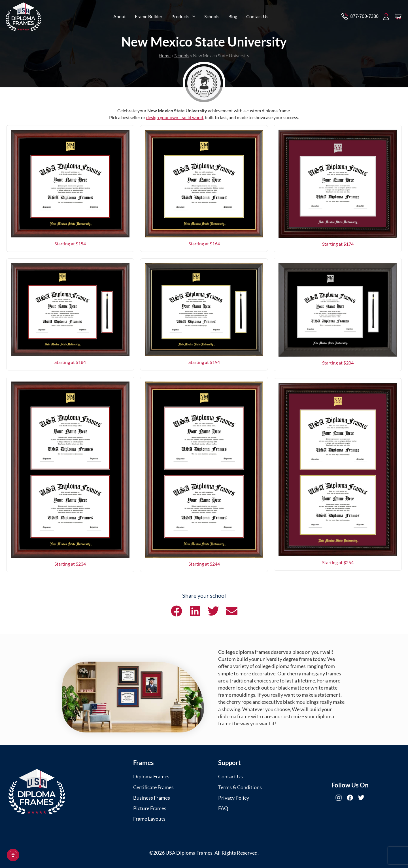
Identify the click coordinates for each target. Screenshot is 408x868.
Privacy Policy (234, 798)
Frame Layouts (149, 819)
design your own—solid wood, (175, 117)
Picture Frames (150, 808)
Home (165, 56)
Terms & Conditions (240, 787)
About (120, 15)
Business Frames (152, 798)
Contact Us (257, 15)
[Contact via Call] (359, 15)
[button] (176, 611)
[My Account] (386, 15)
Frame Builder (149, 15)
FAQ (223, 808)
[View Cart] (398, 15)
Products (183, 15)
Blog (233, 15)
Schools (212, 15)
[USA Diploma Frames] (37, 792)
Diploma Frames (151, 776)
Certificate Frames (153, 787)
